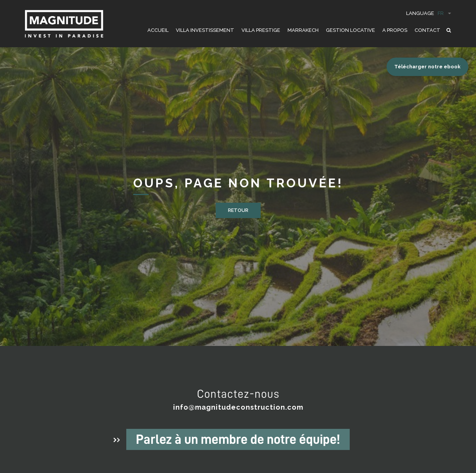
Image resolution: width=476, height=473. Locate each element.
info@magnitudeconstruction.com (238, 407)
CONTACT (427, 30)
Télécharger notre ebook (427, 67)
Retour (238, 210)
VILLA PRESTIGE (261, 30)
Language (429, 13)
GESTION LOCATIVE (350, 30)
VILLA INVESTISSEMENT (205, 30)
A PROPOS (395, 30)
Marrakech (303, 30)
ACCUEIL (158, 30)
